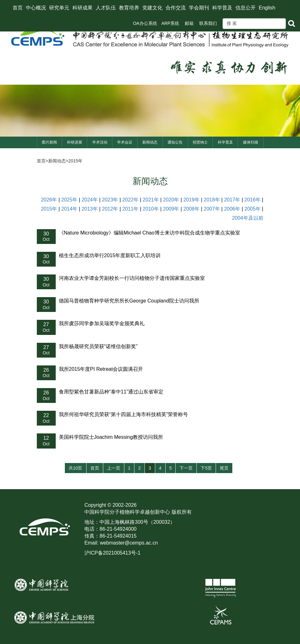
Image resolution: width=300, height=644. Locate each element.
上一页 (114, 468)
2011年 (130, 209)
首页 (18, 8)
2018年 (212, 200)
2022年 (130, 200)
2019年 (191, 200)
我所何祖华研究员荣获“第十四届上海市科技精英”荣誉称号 (124, 414)
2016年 (252, 200)
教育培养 (129, 8)
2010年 (151, 209)
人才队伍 (106, 8)
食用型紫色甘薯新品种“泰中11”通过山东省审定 (111, 392)
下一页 (186, 468)
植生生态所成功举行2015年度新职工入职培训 (110, 255)
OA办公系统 (145, 23)
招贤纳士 (200, 142)
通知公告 (175, 142)
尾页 (224, 468)
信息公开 (246, 8)
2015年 (75, 161)
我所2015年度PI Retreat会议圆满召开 (101, 369)
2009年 (171, 209)
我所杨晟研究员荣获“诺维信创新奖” (98, 346)
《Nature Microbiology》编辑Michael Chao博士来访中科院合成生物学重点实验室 (150, 233)
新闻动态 (150, 142)
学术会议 (125, 142)
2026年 (49, 200)
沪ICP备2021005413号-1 (112, 553)
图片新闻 (49, 142)
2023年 (110, 200)
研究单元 (59, 8)
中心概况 (36, 8)
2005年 (252, 209)
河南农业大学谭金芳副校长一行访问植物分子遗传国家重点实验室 (132, 278)
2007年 (212, 209)
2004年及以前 (248, 218)
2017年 (232, 200)
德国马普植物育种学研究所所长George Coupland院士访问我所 (129, 301)
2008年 (191, 209)
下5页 (206, 468)
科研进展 (75, 142)
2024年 (90, 200)
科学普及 (222, 8)
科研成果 (82, 8)
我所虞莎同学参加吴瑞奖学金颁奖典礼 (102, 323)
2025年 (70, 200)
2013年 (90, 209)
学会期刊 (199, 8)
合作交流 (176, 8)
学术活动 (100, 142)
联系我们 (208, 23)
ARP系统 (170, 23)
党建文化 (152, 8)
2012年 (110, 209)
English (267, 8)
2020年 (171, 200)
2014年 (70, 209)
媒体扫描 (251, 142)
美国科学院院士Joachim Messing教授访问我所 (111, 437)
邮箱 (189, 23)
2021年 (151, 200)
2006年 (232, 209)
